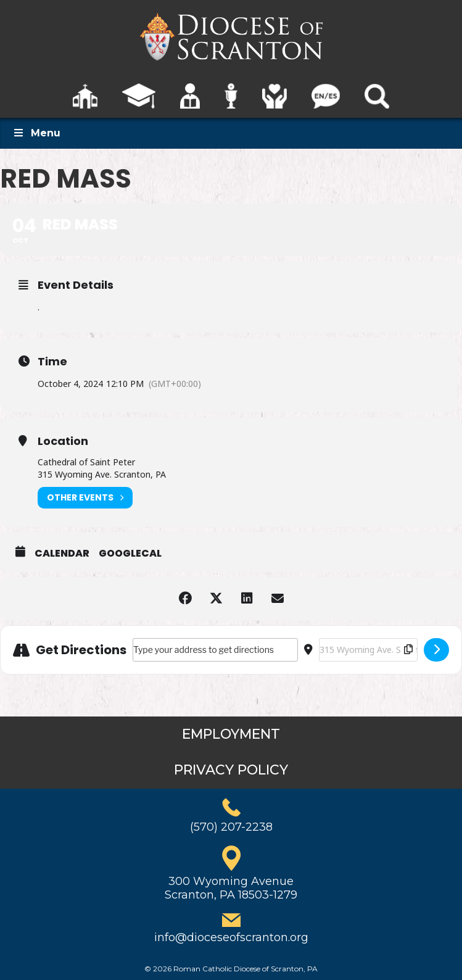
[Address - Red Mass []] (215, 650)
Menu (36, 133)
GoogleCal (130, 554)
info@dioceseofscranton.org (231, 937)
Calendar (62, 554)
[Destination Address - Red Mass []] (368, 650)
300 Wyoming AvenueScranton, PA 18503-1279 (231, 888)
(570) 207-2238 (231, 827)
